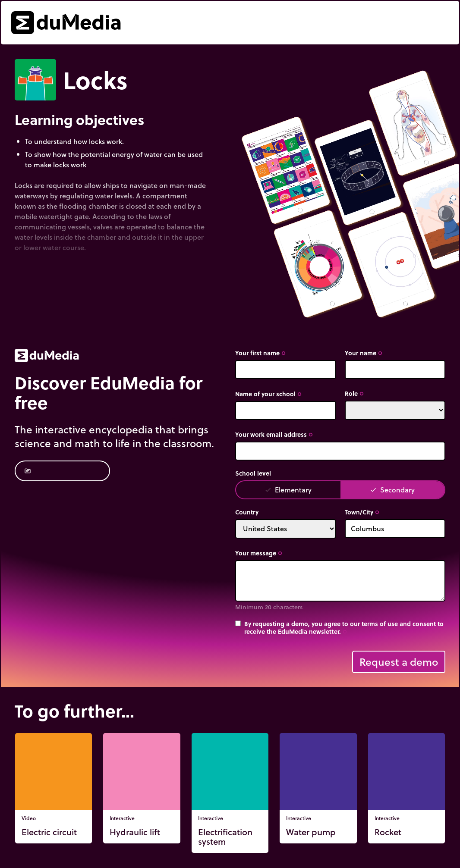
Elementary (288, 490)
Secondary (392, 490)
